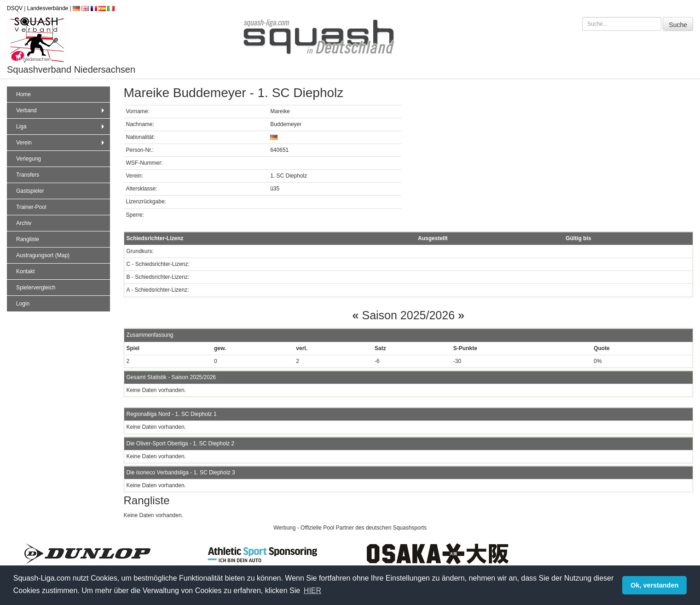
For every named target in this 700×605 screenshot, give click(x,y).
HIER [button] (312, 591)
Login (23, 304)
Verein (61, 143)
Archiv (24, 223)
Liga (61, 127)
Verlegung (29, 159)
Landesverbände (48, 8)
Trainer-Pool (31, 207)
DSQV (15, 8)
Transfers (28, 175)
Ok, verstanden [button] (654, 585)
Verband (61, 110)
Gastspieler (30, 191)
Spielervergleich (36, 288)
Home (23, 94)
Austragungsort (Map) (43, 255)
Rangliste (28, 239)
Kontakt (26, 271)
